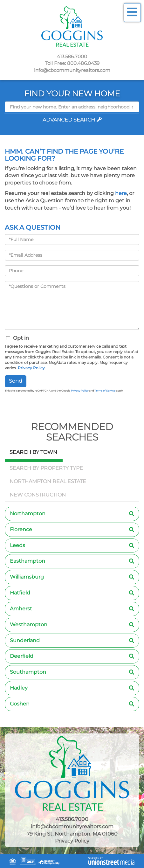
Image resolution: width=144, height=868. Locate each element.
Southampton (28, 672)
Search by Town (33, 452)
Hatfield (20, 593)
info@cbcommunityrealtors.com (72, 70)
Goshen (20, 704)
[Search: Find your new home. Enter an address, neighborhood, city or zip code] (72, 107)
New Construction (38, 495)
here (121, 193)
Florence (21, 529)
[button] (72, 114)
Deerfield (22, 656)
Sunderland (25, 640)
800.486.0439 (83, 63)
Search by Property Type (46, 468)
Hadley (19, 688)
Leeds (17, 545)
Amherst (21, 609)
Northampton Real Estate (48, 481)
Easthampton (27, 561)
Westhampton (29, 625)
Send (16, 381)
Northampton (28, 514)
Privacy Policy (31, 368)
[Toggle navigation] (132, 13)
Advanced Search (69, 120)
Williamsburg (27, 577)
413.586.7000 (72, 56)
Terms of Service (105, 391)
